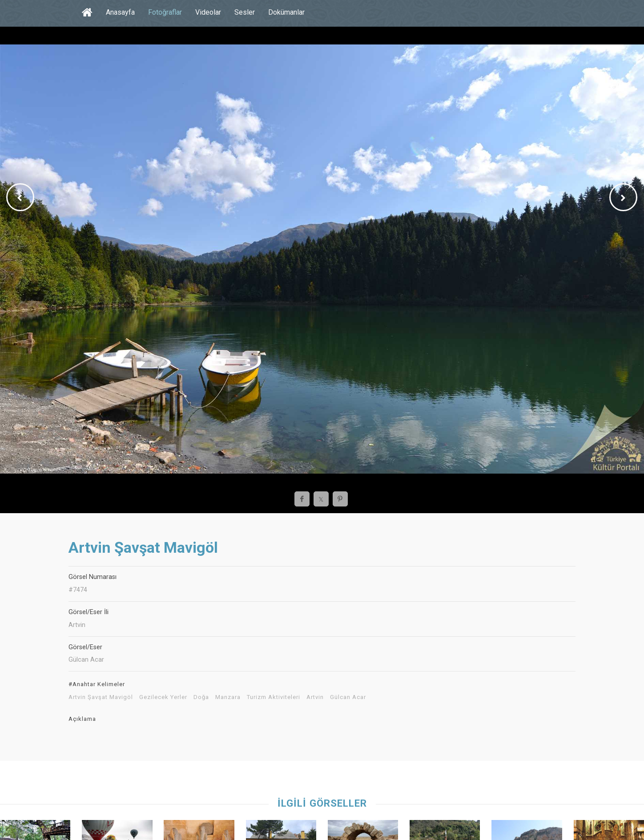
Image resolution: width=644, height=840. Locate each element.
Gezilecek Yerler (163, 697)
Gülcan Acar (348, 697)
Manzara (228, 697)
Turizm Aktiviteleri (274, 697)
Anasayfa (120, 12)
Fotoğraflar (165, 12)
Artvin (315, 697)
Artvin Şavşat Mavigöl (101, 697)
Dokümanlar (286, 12)
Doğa (201, 697)
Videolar (208, 12)
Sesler (245, 12)
